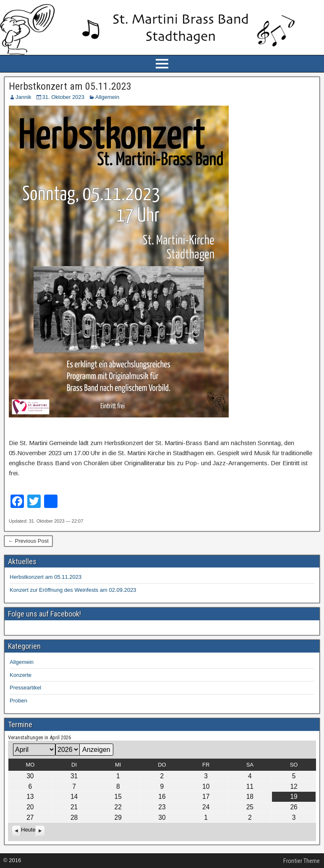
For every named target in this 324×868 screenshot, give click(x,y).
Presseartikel (25, 688)
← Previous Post (28, 541)
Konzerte (21, 675)
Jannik (24, 97)
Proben (18, 701)
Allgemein (107, 97)
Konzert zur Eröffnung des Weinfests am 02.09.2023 (73, 590)
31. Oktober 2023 (63, 97)
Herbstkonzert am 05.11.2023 (70, 86)
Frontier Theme (302, 861)
